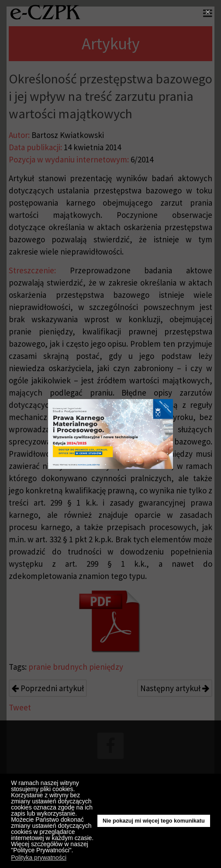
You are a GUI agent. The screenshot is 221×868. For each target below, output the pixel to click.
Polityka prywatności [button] (39, 858)
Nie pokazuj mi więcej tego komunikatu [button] (154, 821)
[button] (75, 851)
